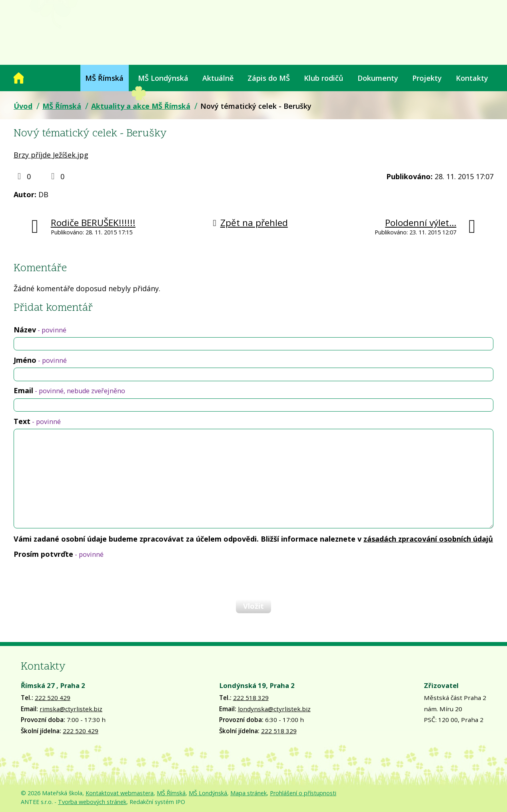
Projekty (427, 78)
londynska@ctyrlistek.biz (274, 709)
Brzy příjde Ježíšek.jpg (51, 155)
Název (40, 330)
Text (37, 421)
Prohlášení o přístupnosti (303, 793)
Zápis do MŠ (269, 78)
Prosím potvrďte (59, 554)
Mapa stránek (249, 793)
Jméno (40, 360)
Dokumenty (378, 78)
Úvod (19, 78)
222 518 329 (251, 698)
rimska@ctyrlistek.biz (71, 709)
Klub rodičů (323, 78)
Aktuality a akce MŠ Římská (141, 106)
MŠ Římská (104, 78)
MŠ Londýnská (163, 78)
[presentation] (74, 579)
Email (69, 390)
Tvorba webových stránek (92, 802)
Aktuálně (218, 78)
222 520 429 (53, 698)
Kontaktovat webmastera (120, 793)
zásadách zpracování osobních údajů (428, 539)
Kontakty (472, 78)
